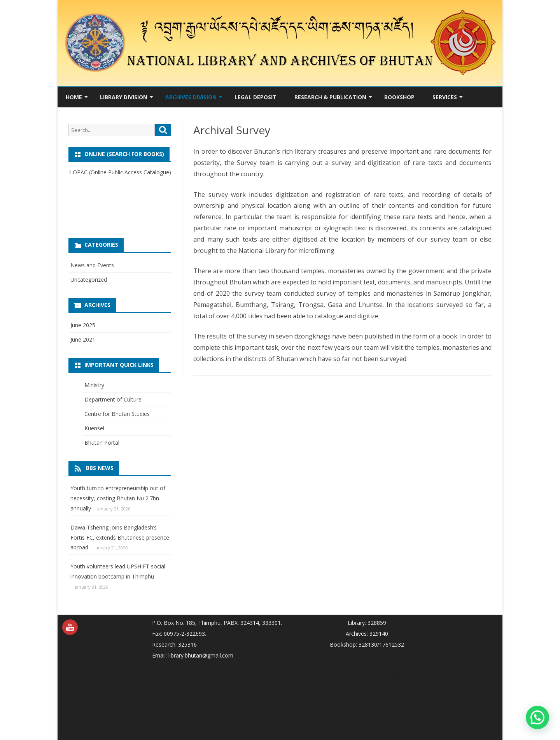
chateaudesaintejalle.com (402, 688)
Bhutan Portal (102, 443)
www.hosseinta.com (202, 677)
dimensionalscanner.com (183, 721)
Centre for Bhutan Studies (117, 414)
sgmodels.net (400, 699)
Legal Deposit (255, 97)
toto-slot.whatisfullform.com (188, 688)
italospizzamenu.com (249, 710)
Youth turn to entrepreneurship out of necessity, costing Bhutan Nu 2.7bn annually (118, 498)
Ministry (94, 385)
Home (74, 97)
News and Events (92, 265)
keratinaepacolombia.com (244, 699)
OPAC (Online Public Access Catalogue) (122, 172)
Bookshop (399, 97)
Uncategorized (89, 280)
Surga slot (81, 192)
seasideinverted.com (341, 677)
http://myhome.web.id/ (340, 666)
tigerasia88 (82, 212)
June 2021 (83, 339)
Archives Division (191, 97)
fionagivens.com (237, 721)
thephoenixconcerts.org (255, 688)
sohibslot (164, 677)
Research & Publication (330, 97)
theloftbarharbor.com (256, 677)
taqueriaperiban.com (396, 666)
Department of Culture (113, 399)
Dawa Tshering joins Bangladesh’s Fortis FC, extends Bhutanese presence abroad (120, 537)
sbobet (77, 202)
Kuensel (94, 428)
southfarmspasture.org (181, 699)
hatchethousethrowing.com (187, 710)
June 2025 (83, 325)
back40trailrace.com (394, 677)
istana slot (165, 666)
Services (445, 97)
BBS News (100, 468)
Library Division (124, 97)
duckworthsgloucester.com (334, 688)
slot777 (367, 655)
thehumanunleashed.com (349, 699)
